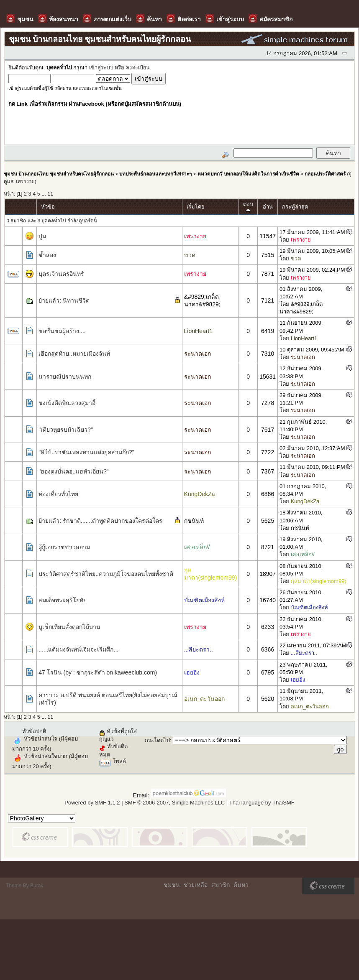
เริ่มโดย (196, 207)
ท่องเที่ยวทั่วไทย (58, 494)
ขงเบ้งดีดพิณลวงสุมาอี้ (67, 403)
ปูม (42, 236)
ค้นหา (241, 885)
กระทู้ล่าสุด (295, 207)
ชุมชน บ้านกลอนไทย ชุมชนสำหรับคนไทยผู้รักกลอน (59, 174)
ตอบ (248, 207)
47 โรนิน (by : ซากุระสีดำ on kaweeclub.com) (98, 672)
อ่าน (268, 207)
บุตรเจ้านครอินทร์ (61, 274)
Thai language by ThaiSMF (262, 803)
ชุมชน (172, 885)
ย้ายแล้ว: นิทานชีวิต (64, 300)
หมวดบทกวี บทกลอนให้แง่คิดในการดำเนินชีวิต (248, 174)
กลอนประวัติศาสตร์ (325, 174)
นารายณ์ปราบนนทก (65, 377)
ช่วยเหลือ (196, 885)
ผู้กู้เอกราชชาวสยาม (64, 547)
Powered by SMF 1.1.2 (92, 803)
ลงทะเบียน (138, 68)
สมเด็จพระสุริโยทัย (63, 600)
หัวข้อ (48, 207)
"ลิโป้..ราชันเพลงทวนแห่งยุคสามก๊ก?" (86, 452)
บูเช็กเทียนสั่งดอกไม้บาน (69, 627)
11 (50, 194)
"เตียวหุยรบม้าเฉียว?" (66, 430)
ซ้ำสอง (47, 255)
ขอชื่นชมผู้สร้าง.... (62, 331)
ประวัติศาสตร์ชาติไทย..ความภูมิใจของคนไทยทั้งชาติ (106, 574)
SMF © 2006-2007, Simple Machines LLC (174, 803)
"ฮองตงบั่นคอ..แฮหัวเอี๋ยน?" (74, 471)
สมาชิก (221, 885)
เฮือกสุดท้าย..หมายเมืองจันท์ (74, 354)
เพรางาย (25, 181)
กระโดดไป (157, 740)
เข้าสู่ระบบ (101, 68)
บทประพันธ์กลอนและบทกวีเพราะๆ (155, 174)
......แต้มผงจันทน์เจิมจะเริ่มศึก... (78, 649)
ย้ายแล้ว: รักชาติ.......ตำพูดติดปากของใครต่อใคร (100, 521)
